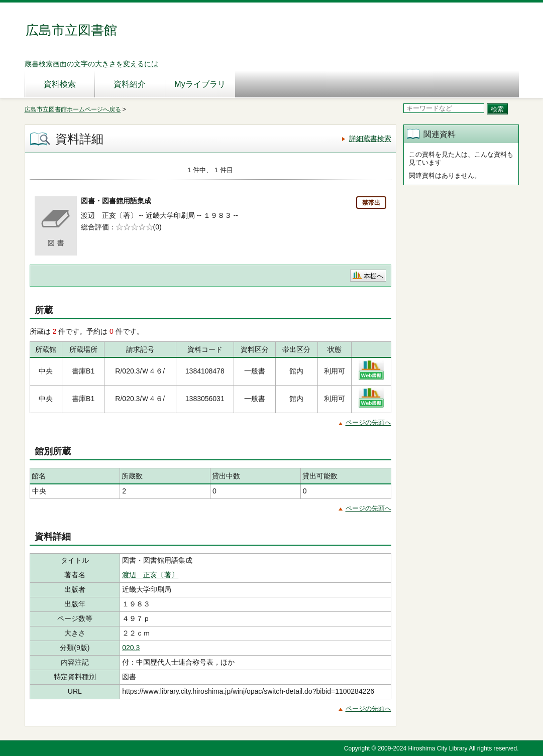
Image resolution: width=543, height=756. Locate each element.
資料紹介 (130, 84)
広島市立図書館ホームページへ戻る (73, 109)
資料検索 (60, 84)
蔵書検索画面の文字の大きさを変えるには (91, 64)
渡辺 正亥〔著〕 (150, 575)
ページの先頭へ (368, 422)
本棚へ (373, 276)
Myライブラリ (200, 84)
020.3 (131, 648)
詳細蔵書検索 (370, 139)
